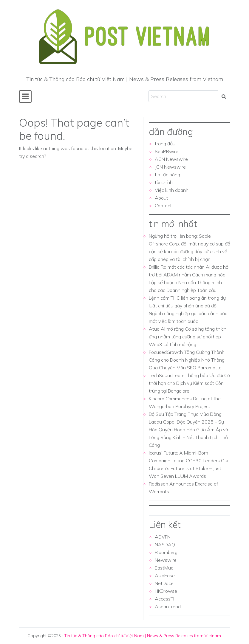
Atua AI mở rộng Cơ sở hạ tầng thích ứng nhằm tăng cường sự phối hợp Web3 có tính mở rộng (188, 337)
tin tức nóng (167, 175)
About (161, 198)
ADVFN (163, 537)
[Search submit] (224, 96)
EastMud (164, 568)
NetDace (164, 583)
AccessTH (166, 599)
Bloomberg (166, 552)
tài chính (164, 182)
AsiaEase (165, 575)
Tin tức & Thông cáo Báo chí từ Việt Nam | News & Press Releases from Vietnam (143, 636)
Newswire (166, 560)
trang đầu (165, 144)
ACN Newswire (171, 159)
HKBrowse (166, 591)
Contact (163, 206)
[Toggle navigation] (25, 97)
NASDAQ (165, 545)
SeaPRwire (167, 151)
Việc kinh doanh (172, 190)
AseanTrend (168, 606)
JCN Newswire (170, 167)
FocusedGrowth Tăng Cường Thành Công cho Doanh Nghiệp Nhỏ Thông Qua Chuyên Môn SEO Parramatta (187, 360)
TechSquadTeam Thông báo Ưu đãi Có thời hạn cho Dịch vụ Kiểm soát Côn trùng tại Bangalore (189, 383)
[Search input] (183, 96)
